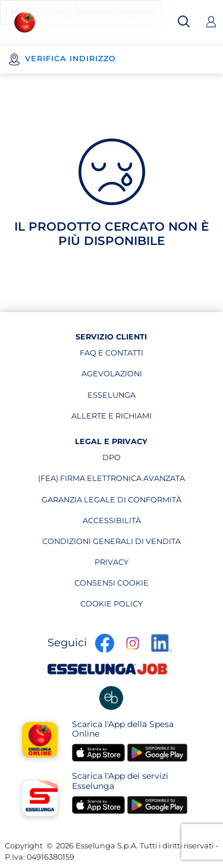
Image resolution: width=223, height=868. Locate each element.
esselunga (120, 398)
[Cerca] (184, 22)
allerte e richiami (111, 419)
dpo (144, 460)
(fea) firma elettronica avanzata (111, 481)
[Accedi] (211, 22)
